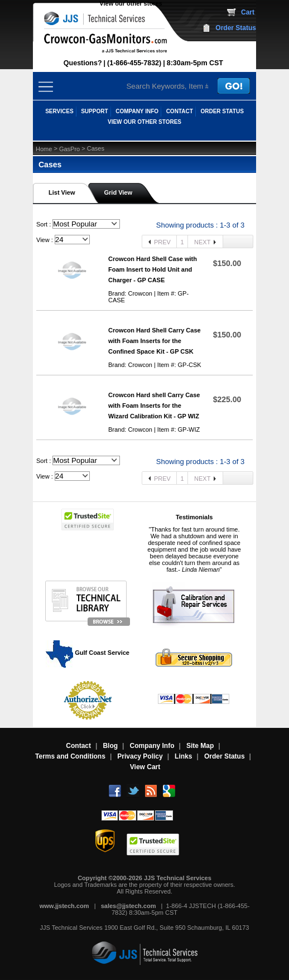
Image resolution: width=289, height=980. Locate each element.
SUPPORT (94, 111)
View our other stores (131, 3)
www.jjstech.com (64, 906)
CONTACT (180, 111)
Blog (110, 746)
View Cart (145, 767)
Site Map (200, 746)
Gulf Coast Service (88, 653)
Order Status (236, 28)
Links (183, 756)
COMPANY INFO (137, 111)
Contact (78, 746)
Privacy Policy (140, 756)
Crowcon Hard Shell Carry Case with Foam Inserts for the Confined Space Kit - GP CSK (155, 341)
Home (44, 149)
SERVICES (59, 111)
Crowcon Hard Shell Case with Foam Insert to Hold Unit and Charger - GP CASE (153, 269)
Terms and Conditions (70, 756)
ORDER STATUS (222, 111)
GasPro (69, 149)
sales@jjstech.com (129, 906)
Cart (248, 12)
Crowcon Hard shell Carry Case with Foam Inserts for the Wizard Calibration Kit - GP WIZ (154, 405)
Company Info (152, 746)
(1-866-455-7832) (134, 63)
